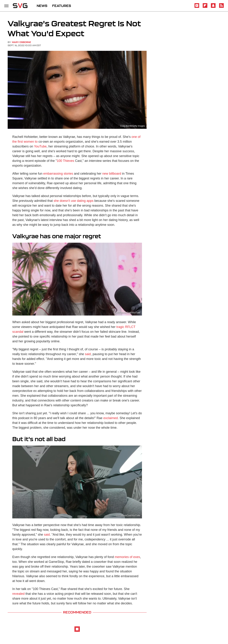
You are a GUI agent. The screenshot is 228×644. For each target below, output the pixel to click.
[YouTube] (197, 7)
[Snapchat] (213, 7)
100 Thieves (66, 161)
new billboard (112, 174)
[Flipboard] (205, 7)
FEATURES (62, 6)
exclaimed (111, 418)
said (88, 354)
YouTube (40, 146)
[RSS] (221, 7)
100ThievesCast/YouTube (128, 313)
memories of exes (127, 557)
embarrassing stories (58, 174)
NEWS (42, 6)
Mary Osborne (21, 42)
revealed (18, 594)
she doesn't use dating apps (74, 201)
